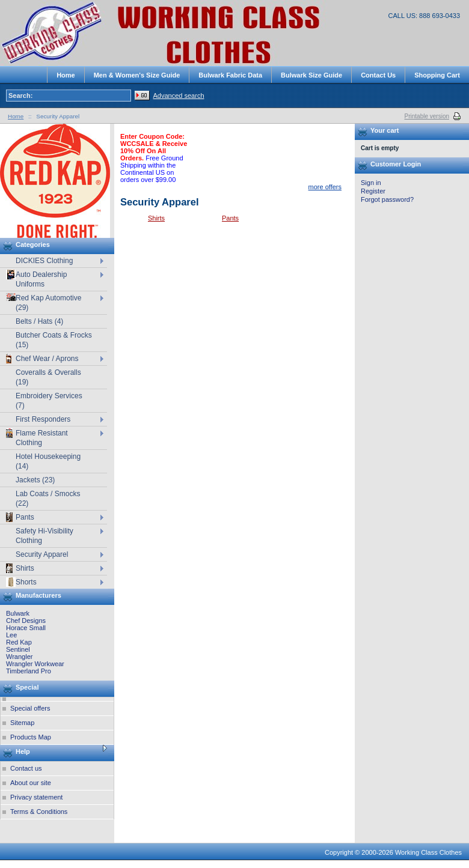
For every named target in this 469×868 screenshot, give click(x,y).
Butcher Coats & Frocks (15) (54, 340)
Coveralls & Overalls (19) (48, 377)
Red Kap (19, 642)
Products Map (31, 737)
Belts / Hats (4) (39, 321)
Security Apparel (42, 554)
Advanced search (179, 96)
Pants (230, 218)
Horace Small (26, 628)
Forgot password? (387, 199)
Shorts (21, 582)
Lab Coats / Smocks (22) (48, 499)
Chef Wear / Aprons (42, 359)
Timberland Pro (29, 671)
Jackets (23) (35, 480)
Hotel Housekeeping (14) (48, 461)
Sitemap (22, 723)
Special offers (30, 708)
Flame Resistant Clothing (37, 438)
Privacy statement (36, 797)
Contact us (26, 768)
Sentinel (18, 649)
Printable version (427, 116)
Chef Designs (26, 621)
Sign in (371, 183)
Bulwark (18, 613)
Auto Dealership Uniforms (36, 279)
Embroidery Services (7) (49, 401)
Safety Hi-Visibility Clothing (44, 536)
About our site (31, 783)
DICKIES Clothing (44, 261)
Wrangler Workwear (35, 664)
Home (16, 116)
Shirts (156, 218)
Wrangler (19, 657)
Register (373, 191)
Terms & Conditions (39, 812)
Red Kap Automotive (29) (44, 302)
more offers (325, 187)
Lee (11, 635)
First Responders (43, 419)
